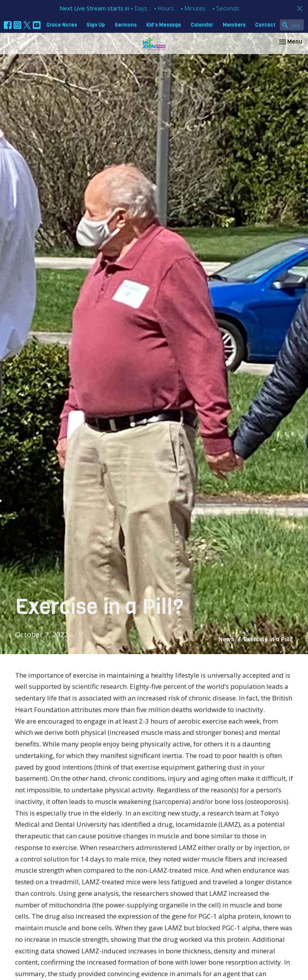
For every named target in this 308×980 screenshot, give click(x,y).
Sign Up (96, 25)
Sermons (126, 25)
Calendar (202, 25)
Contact (265, 25)
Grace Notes (62, 25)
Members (234, 25)
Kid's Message (164, 25)
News (226, 639)
